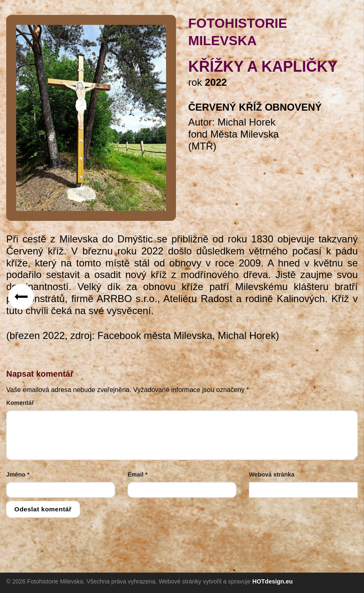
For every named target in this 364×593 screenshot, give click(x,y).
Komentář (20, 403)
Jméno (18, 474)
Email (137, 474)
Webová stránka (272, 474)
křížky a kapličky (263, 67)
